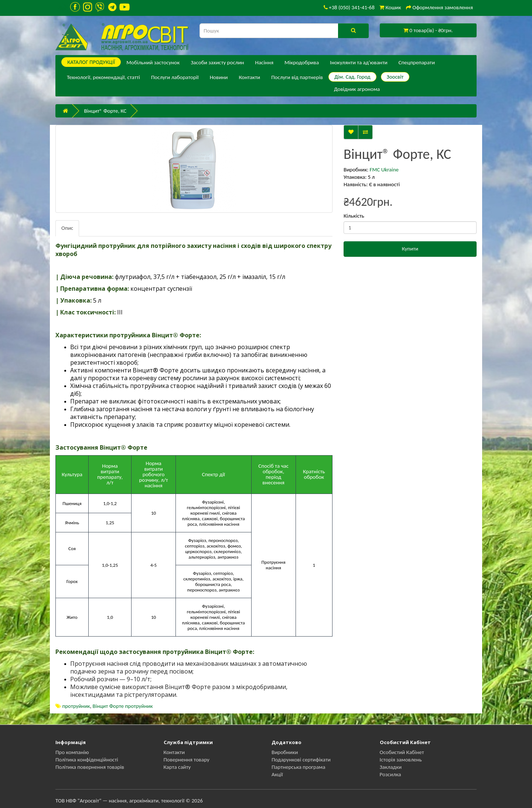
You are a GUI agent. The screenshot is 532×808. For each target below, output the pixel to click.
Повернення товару (187, 760)
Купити (410, 249)
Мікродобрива (302, 62)
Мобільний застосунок (153, 62)
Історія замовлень (401, 760)
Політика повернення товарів (90, 767)
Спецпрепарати (417, 62)
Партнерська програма (298, 767)
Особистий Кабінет (402, 752)
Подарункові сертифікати (301, 760)
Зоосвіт (395, 77)
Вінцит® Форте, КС (105, 111)
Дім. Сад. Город (352, 77)
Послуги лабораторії (175, 77)
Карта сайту (177, 767)
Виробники (285, 752)
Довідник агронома (357, 89)
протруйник (76, 706)
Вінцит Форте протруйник (123, 706)
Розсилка (391, 774)
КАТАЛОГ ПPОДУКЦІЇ (91, 62)
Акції (277, 774)
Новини (219, 77)
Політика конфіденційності (87, 760)
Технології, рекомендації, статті (103, 77)
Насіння (264, 62)
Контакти (249, 77)
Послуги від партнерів (297, 77)
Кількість (354, 216)
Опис (67, 228)
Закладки (391, 767)
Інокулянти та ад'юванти (359, 62)
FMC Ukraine (384, 170)
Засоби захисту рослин (217, 62)
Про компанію (72, 752)
